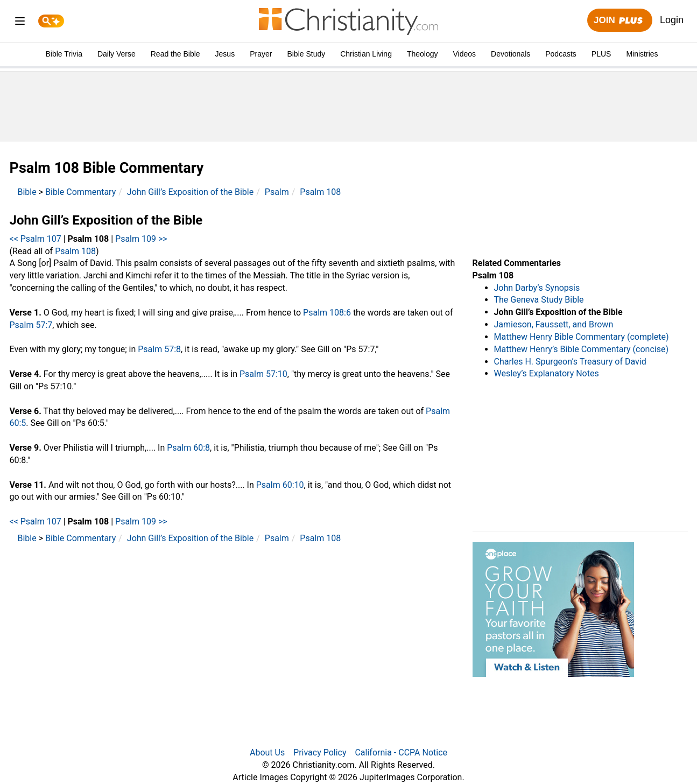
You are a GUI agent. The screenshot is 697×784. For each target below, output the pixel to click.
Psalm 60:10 (280, 485)
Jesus (225, 54)
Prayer (261, 54)
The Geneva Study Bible (539, 300)
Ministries (642, 54)
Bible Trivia (64, 54)
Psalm (277, 192)
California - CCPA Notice (401, 752)
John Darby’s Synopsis (537, 288)
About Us (267, 752)
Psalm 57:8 (159, 349)
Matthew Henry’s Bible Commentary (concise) (582, 349)
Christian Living (366, 54)
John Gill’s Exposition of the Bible (190, 192)
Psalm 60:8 (188, 448)
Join (619, 21)
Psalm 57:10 (263, 374)
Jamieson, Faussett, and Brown (554, 324)
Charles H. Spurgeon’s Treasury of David (570, 362)
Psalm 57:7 (31, 325)
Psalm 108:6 (327, 313)
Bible (27, 192)
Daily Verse (117, 54)
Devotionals (511, 54)
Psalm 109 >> (141, 239)
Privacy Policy (320, 752)
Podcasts (561, 54)
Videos (465, 54)
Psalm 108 (320, 192)
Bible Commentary (80, 192)
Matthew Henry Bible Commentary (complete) (582, 337)
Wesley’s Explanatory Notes (547, 373)
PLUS (601, 54)
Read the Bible (175, 54)
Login (672, 20)
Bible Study (306, 54)
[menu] (20, 23)
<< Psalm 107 (36, 239)
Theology (423, 54)
